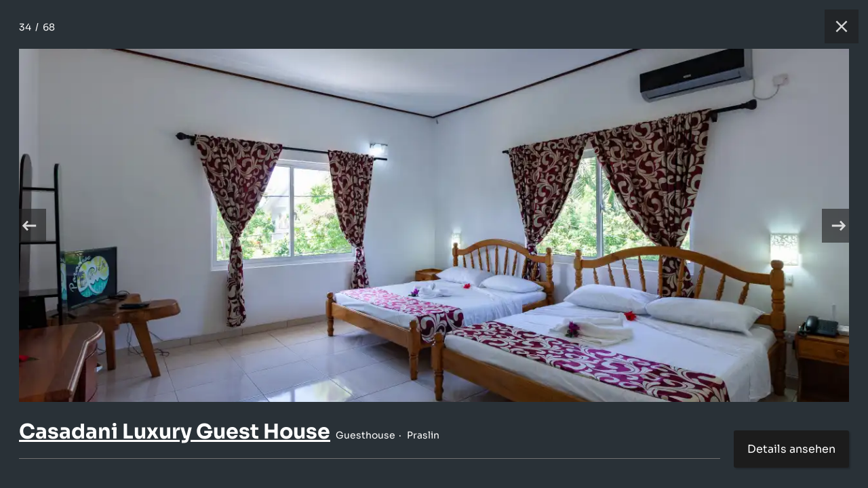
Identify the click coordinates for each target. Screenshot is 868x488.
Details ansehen (791, 449)
